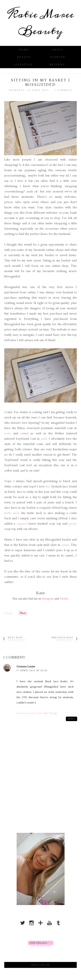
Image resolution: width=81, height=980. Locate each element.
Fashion (58, 57)
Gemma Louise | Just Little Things (37, 713)
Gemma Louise (26, 667)
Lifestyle (24, 64)
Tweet (8, 613)
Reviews (57, 64)
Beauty (24, 57)
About (58, 50)
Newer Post (17, 640)
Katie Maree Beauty (40, 23)
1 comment (64, 90)
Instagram (48, 599)
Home (24, 50)
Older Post (65, 640)
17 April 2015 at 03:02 (32, 670)
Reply (72, 719)
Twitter (64, 599)
